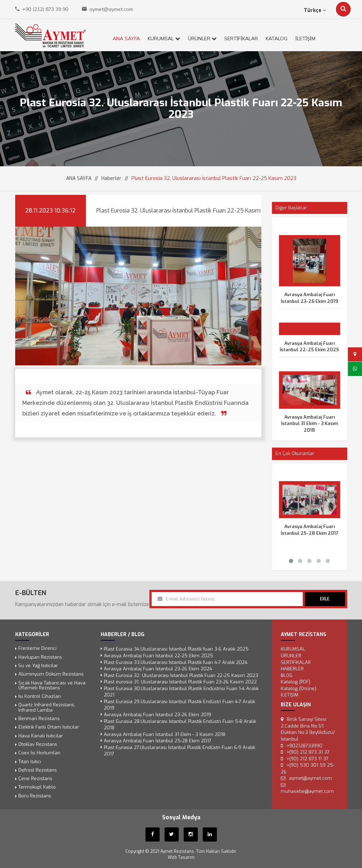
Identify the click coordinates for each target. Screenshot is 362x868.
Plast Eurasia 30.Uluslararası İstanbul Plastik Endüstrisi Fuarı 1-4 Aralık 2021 (181, 692)
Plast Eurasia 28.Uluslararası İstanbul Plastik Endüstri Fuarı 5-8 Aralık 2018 (180, 724)
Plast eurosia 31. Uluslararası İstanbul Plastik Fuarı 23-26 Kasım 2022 (180, 682)
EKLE (325, 599)
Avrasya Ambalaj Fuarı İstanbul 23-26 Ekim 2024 (158, 669)
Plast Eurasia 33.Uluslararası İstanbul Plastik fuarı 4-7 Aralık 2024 (176, 663)
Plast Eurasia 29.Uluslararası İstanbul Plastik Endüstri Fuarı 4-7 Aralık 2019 (179, 705)
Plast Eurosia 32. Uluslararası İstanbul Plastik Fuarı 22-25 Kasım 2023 (181, 676)
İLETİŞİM (305, 38)
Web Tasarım (181, 856)
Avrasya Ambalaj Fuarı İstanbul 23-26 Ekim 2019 (309, 298)
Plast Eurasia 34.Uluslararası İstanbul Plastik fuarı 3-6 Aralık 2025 (176, 650)
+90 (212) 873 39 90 (45, 9)
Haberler (111, 178)
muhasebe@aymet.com (305, 790)
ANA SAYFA (126, 38)
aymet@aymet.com (111, 9)
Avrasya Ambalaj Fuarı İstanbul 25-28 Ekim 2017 (310, 530)
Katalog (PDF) (294, 682)
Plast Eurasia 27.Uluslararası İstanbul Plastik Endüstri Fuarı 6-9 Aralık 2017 (179, 750)
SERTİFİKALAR (241, 38)
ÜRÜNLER (202, 38)
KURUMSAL (164, 38)
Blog (285, 676)
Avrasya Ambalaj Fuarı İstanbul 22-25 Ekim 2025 (309, 347)
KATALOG (277, 38)
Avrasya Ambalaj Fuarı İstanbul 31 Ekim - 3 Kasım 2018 (310, 424)
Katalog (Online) (297, 689)
